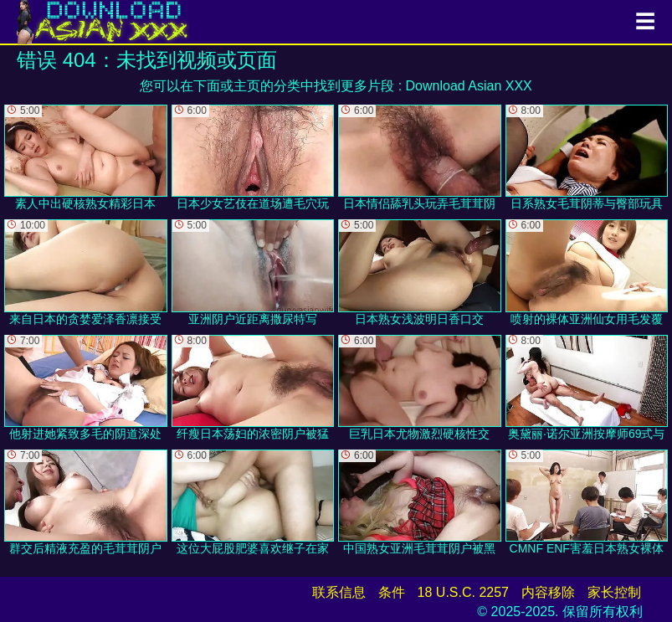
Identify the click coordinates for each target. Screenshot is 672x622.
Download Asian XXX (469, 86)
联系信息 (339, 592)
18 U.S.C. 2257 (463, 592)
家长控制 (614, 592)
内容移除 (548, 592)
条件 (392, 592)
